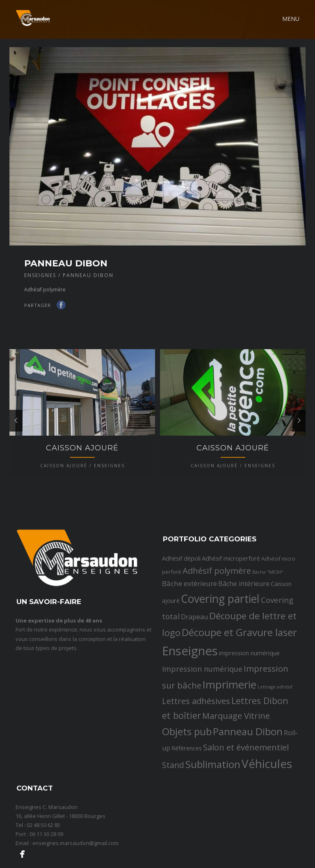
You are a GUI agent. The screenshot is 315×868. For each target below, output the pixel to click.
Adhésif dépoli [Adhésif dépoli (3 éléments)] (181, 584)
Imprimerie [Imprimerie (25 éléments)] (229, 710)
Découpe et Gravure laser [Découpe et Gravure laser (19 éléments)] (239, 658)
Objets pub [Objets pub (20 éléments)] (187, 758)
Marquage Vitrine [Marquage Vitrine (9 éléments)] (236, 742)
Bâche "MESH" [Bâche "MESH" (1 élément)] (268, 598)
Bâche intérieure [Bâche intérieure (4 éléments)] (244, 610)
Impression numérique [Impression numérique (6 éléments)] (202, 695)
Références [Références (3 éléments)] (187, 774)
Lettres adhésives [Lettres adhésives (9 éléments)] (196, 727)
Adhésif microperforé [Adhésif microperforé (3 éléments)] (231, 584)
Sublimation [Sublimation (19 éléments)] (213, 790)
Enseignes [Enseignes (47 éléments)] (190, 677)
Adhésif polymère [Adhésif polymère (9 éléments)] (217, 597)
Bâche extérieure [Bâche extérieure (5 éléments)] (189, 610)
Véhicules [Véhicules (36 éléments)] (267, 790)
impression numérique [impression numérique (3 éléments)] (249, 679)
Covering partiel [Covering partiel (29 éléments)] (220, 625)
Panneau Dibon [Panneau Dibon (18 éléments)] (248, 758)
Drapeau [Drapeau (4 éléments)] (194, 643)
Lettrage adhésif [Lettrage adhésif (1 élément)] (275, 713)
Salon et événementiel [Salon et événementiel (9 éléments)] (246, 773)
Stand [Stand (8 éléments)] (173, 791)
